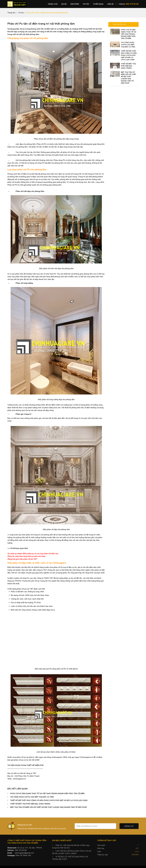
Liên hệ (110, 4)
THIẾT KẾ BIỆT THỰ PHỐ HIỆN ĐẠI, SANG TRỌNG (30, 804)
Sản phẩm (75, 4)
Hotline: (128, 4)
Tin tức (86, 4)
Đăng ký (129, 826)
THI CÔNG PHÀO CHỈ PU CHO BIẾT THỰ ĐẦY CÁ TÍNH (32, 797)
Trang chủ (53, 4)
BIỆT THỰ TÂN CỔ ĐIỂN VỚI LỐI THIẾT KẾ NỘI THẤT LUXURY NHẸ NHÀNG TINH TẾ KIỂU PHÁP (49, 807)
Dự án (64, 4)
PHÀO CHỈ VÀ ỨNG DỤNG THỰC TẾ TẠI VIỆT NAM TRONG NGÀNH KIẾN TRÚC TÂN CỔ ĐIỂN (47, 794)
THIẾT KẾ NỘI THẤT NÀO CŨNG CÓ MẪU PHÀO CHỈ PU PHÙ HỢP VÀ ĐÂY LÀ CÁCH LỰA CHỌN (49, 800)
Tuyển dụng (98, 4)
